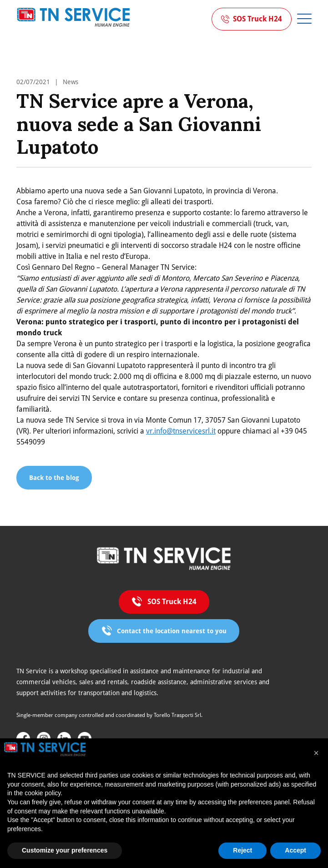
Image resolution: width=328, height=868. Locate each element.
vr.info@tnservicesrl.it (181, 431)
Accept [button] (295, 850)
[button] (316, 753)
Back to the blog (54, 478)
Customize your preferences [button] (65, 850)
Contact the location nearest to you (172, 631)
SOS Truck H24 (257, 19)
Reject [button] (242, 850)
